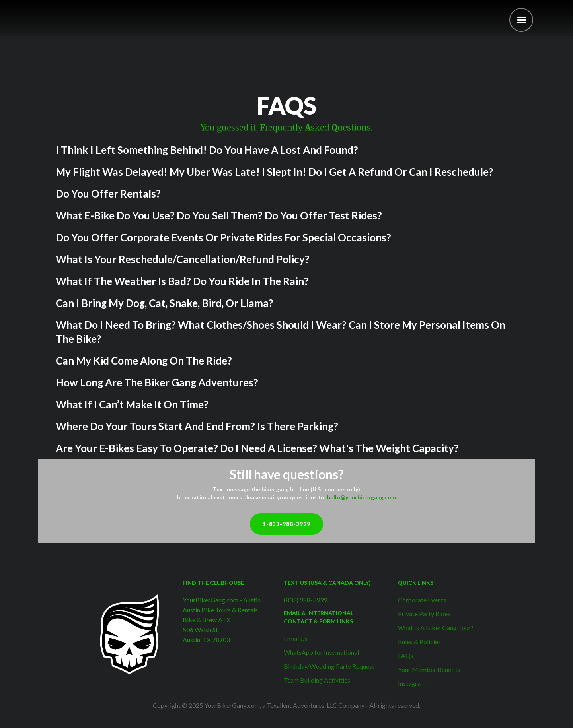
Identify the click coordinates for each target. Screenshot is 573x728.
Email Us (296, 638)
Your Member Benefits (429, 669)
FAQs (406, 655)
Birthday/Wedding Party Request (329, 666)
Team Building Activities (317, 680)
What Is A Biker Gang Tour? (436, 628)
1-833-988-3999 (286, 524)
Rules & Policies (419, 642)
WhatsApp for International (321, 652)
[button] (521, 20)
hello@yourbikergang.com (362, 497)
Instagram (412, 683)
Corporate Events (422, 600)
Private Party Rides (424, 614)
